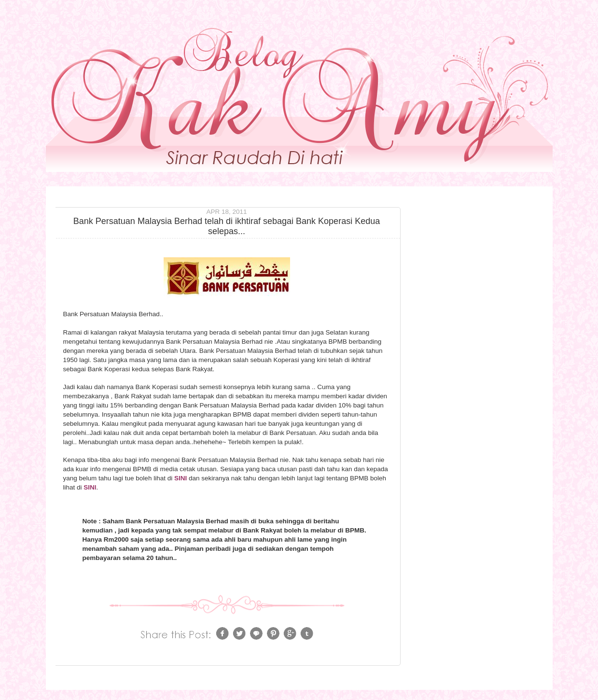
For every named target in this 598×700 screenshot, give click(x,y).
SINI (181, 478)
